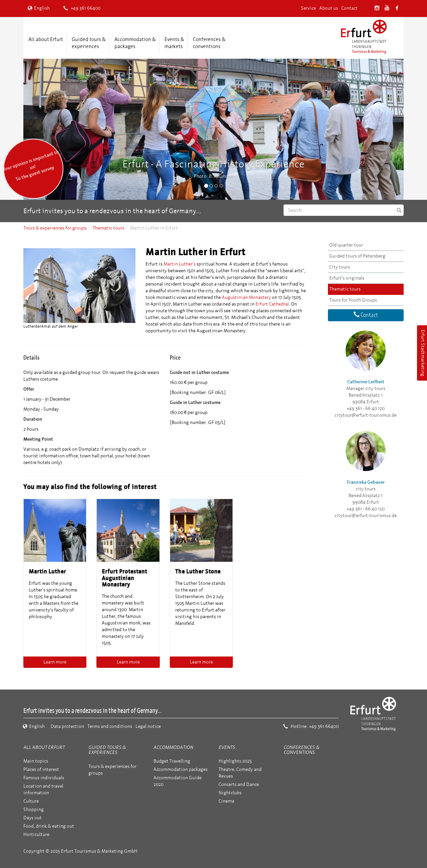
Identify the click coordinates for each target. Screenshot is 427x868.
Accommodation (173, 747)
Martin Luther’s (179, 264)
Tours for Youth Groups (353, 300)
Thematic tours (108, 228)
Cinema (226, 801)
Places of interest (41, 769)
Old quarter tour (346, 245)
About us (329, 8)
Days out (33, 818)
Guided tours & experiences (89, 43)
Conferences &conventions (209, 43)
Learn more (55, 662)
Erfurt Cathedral (272, 304)
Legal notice (148, 726)
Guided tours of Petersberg (357, 256)
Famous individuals (44, 778)
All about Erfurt (46, 39)
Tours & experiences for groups (55, 228)
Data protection (67, 726)
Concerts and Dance (239, 784)
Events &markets (174, 43)
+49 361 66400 (82, 8)
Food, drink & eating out (49, 826)
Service (308, 8)
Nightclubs (230, 793)
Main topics (36, 761)
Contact (349, 8)
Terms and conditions (110, 726)
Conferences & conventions (301, 750)
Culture (31, 801)
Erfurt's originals (347, 278)
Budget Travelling (172, 761)
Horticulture (36, 834)
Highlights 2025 (235, 761)
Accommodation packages (180, 769)
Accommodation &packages (135, 43)
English (39, 8)
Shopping (34, 809)
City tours (340, 267)
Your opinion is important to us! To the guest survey (31, 165)
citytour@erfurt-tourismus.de (366, 415)
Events (227, 747)
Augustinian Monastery (246, 297)
